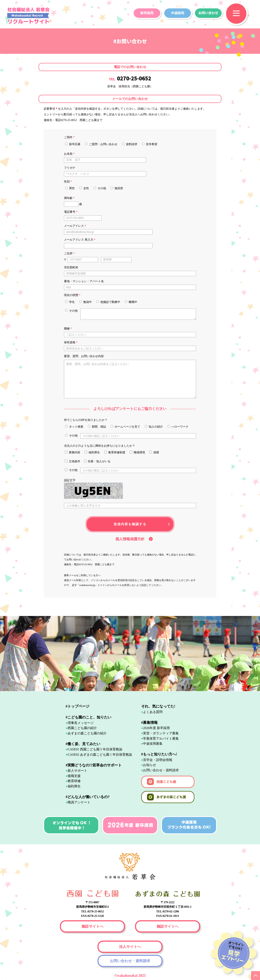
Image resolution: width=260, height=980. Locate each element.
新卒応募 (73, 144)
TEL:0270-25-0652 (92, 911)
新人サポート (77, 771)
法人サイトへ (130, 947)
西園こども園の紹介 (82, 728)
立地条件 (73, 461)
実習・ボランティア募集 (161, 733)
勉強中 (86, 302)
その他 (100, 188)
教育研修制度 (115, 452)
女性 (84, 188)
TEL (130, 79)
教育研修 (74, 781)
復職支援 (74, 776)
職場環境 (137, 452)
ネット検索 (74, 427)
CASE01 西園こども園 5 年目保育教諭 (95, 749)
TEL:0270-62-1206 (168, 911)
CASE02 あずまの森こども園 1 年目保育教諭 (100, 755)
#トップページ (77, 706)
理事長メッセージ (81, 723)
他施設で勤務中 (108, 302)
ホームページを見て (125, 427)
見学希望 (149, 144)
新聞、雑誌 (97, 427)
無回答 (117, 188)
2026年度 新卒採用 (156, 728)
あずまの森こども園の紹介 (87, 733)
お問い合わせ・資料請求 (161, 770)
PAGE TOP (256, 976)
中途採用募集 (153, 744)
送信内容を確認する (130, 524)
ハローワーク (178, 427)
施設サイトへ (92, 926)
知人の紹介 (154, 427)
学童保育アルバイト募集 (161, 739)
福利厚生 (92, 452)
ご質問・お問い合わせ (101, 144)
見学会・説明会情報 (158, 760)
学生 (70, 302)
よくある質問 (153, 712)
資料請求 (130, 144)
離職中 (131, 302)
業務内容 (73, 452)
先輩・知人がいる (97, 461)
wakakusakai (128, 976)
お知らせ (149, 765)
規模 (154, 452)
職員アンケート (79, 802)
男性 (70, 188)
